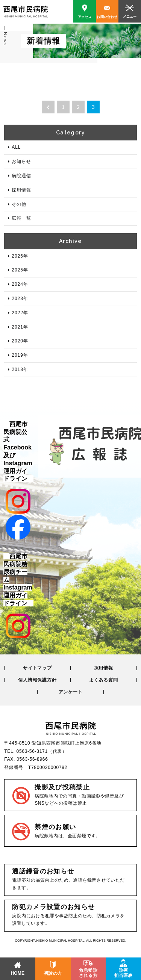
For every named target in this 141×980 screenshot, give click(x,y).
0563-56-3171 (32, 751)
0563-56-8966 (32, 759)
